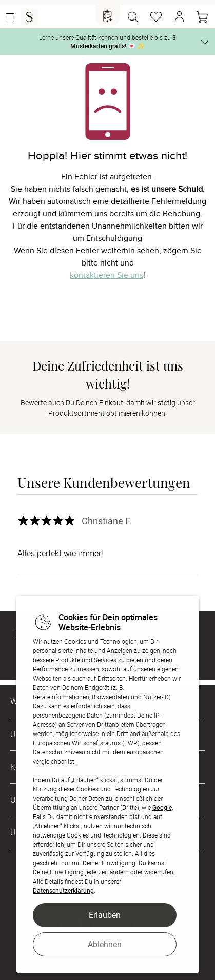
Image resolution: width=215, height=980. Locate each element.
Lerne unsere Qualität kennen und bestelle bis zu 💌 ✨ (107, 42)
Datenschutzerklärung (63, 890)
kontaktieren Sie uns (106, 275)
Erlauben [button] (105, 915)
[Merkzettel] (156, 17)
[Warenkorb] (202, 17)
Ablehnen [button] (105, 944)
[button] (179, 17)
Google (162, 807)
